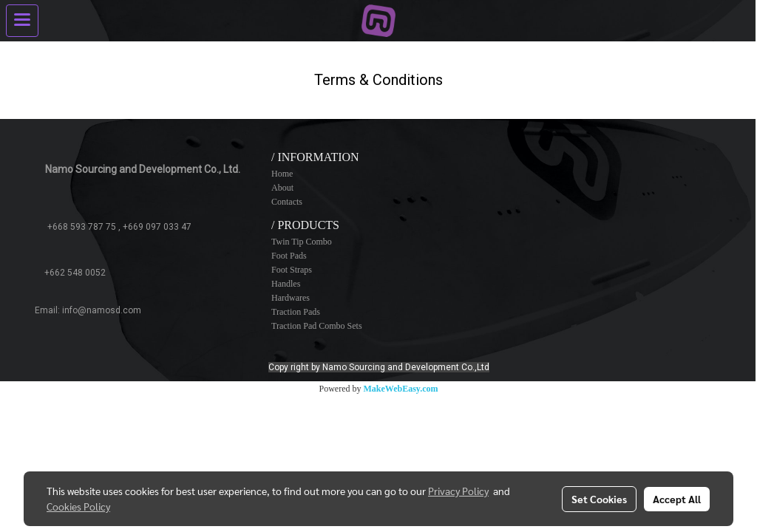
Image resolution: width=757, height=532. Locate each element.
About (282, 188)
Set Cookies (599, 499)
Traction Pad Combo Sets (317, 326)
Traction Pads (296, 312)
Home (282, 174)
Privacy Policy (458, 491)
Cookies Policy (78, 506)
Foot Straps (292, 270)
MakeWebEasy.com (401, 389)
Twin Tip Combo (302, 242)
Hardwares (291, 298)
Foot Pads (289, 256)
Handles (286, 284)
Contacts (287, 202)
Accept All (677, 499)
